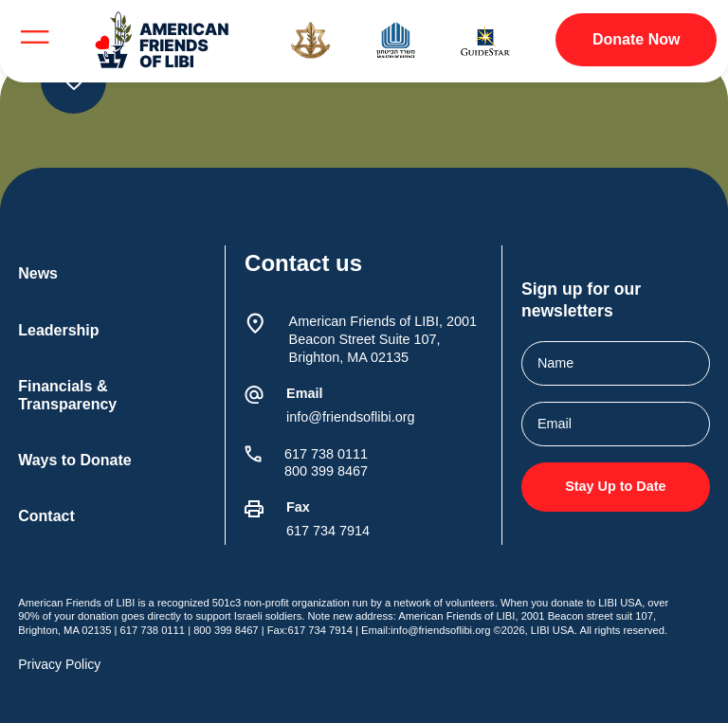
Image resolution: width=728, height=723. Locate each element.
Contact (46, 516)
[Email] (254, 395)
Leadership (58, 330)
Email (304, 393)
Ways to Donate (74, 460)
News (38, 273)
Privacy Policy (59, 664)
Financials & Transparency (67, 395)
